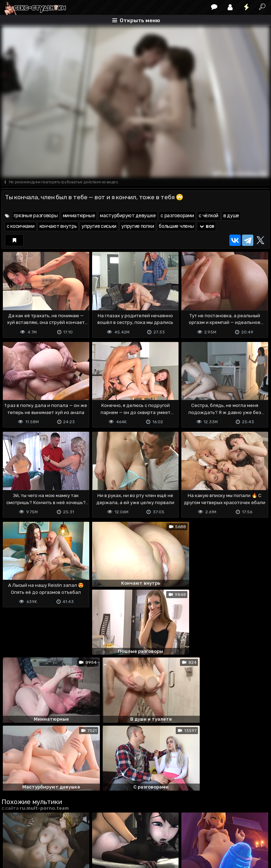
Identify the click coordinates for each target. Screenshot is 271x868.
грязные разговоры (36, 216)
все (206, 226)
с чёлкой (209, 216)
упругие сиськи (99, 226)
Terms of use (38, 835)
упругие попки (138, 226)
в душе (231, 216)
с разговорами (177, 216)
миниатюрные (79, 216)
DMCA (13, 835)
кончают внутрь (58, 226)
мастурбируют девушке (128, 216)
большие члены (176, 226)
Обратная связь (75, 835)
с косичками (21, 226)
